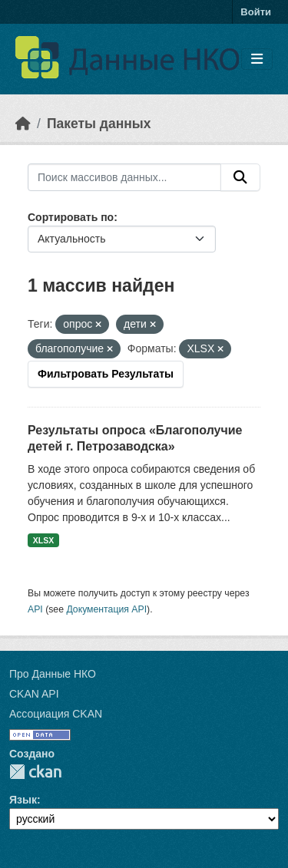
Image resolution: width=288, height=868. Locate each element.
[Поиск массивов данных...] (124, 177)
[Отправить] (240, 177)
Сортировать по (71, 217)
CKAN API (34, 694)
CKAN (35, 772)
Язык (23, 800)
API (35, 609)
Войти (256, 12)
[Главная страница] (23, 124)
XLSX (43, 540)
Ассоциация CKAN (56, 714)
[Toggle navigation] (257, 59)
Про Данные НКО (53, 674)
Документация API (106, 609)
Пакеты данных (99, 124)
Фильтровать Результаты (106, 374)
